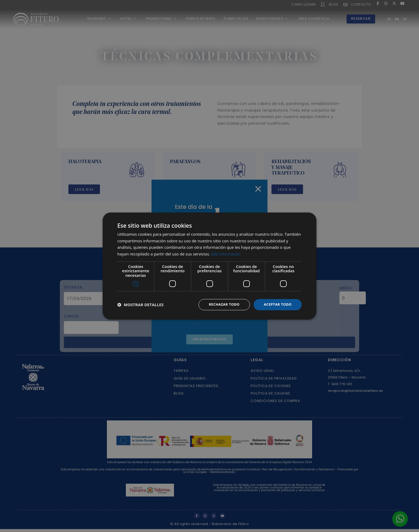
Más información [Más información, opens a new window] (227, 254)
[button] (140, 305)
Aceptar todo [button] (277, 304)
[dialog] (210, 266)
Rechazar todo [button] (221, 304)
